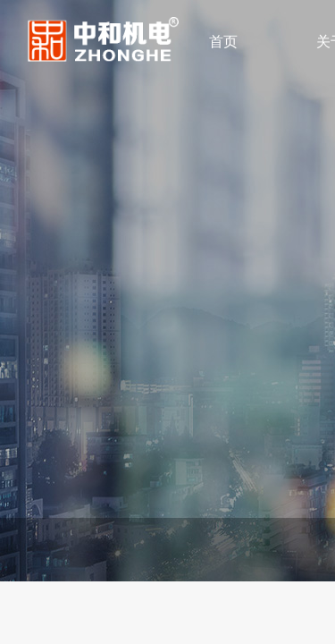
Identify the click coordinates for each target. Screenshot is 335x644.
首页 (223, 42)
